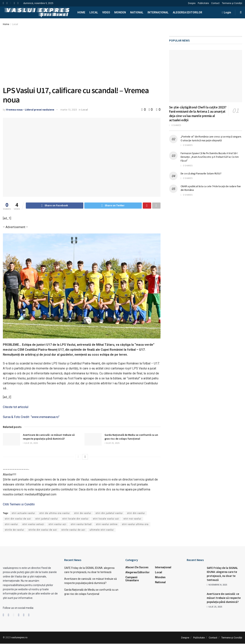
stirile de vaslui (14, 530)
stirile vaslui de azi (73, 530)
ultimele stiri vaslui (102, 530)
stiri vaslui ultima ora (135, 525)
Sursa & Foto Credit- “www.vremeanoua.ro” (31, 418)
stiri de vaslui (83, 514)
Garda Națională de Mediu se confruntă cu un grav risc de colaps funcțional (131, 437)
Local (94, 12)
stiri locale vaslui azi (106, 519)
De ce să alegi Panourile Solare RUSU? (201, 173)
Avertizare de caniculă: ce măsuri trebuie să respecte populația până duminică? (49, 437)
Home (81, 12)
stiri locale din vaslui (75, 519)
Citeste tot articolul (16, 408)
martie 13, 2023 (69, 110)
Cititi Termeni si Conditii (19, 505)
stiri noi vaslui (132, 519)
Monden (120, 12)
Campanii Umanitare (132, 579)
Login (226, 12)
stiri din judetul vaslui (109, 514)
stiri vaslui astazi (33, 525)
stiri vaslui (11, 525)
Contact (215, 3)
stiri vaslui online (107, 525)
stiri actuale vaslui (23, 514)
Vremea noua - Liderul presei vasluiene (30, 110)
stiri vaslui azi (57, 525)
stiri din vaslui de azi (18, 519)
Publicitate (203, 3)
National (137, 12)
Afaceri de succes (137, 568)
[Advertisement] (82, 55)
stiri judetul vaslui (47, 519)
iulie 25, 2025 (30, 444)
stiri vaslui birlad (81, 525)
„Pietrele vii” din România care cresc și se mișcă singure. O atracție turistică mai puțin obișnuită (211, 138)
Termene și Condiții (232, 3)
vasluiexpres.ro (19, 638)
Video (106, 12)
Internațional (158, 12)
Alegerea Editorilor (187, 12)
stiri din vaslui (136, 514)
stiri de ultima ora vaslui (55, 514)
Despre (192, 3)
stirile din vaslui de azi (43, 530)
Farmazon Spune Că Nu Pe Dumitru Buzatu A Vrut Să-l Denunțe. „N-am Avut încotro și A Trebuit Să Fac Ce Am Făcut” (210, 157)
